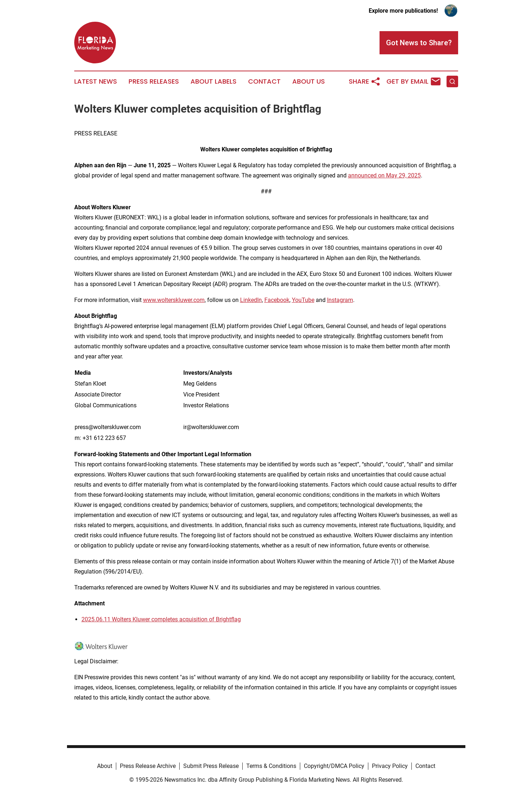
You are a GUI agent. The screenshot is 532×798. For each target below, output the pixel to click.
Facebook (277, 300)
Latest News (96, 81)
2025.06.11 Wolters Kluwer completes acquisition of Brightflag (161, 619)
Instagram (340, 300)
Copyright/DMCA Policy (334, 766)
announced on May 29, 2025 (384, 175)
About (105, 766)
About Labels (213, 81)
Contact (264, 81)
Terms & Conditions (271, 766)
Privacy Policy (390, 766)
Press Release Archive (148, 766)
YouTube (303, 300)
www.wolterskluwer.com (174, 300)
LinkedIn (251, 300)
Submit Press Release (211, 766)
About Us (309, 81)
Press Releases (154, 81)
